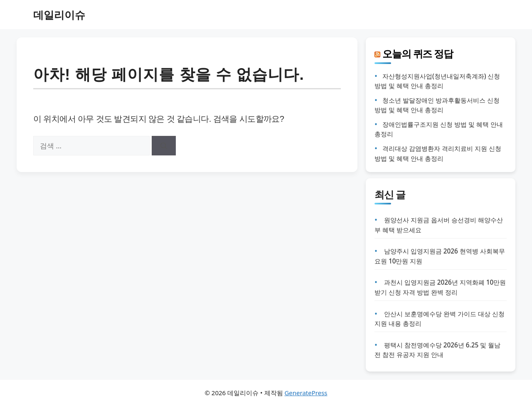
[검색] (164, 146)
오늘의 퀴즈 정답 (418, 53)
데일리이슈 (59, 15)
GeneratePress (306, 393)
